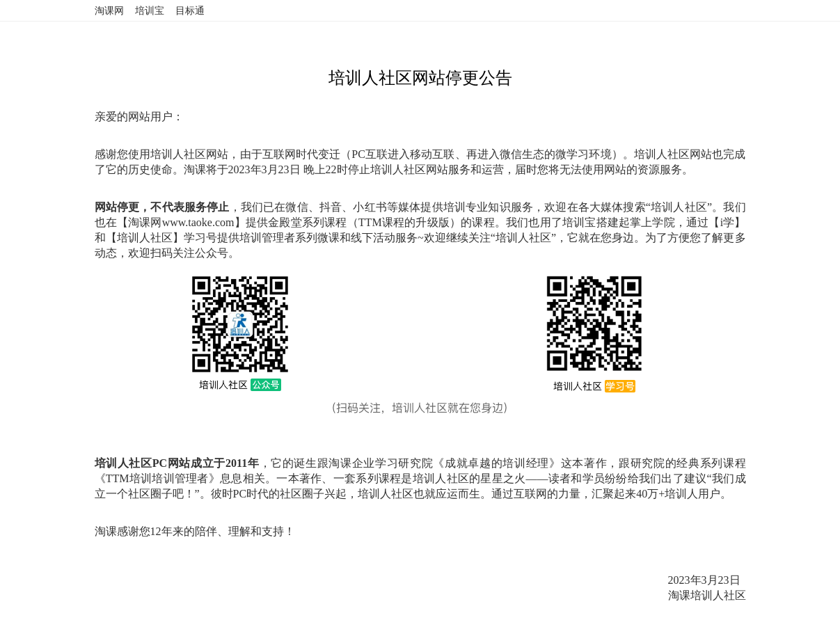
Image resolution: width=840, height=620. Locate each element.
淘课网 (109, 11)
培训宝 (150, 11)
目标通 (190, 11)
